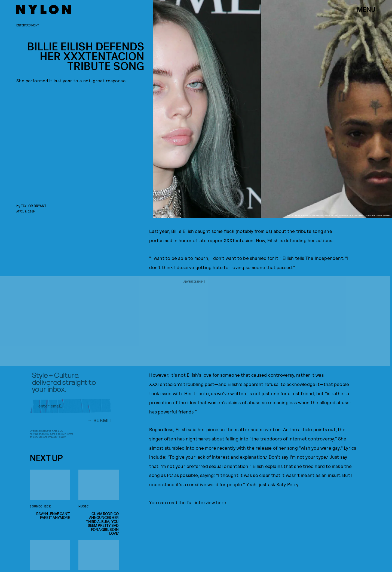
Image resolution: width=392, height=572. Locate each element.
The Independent (324, 258)
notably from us (254, 231)
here (221, 502)
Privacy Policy (57, 439)
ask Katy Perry (283, 484)
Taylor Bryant (34, 206)
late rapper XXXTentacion (226, 240)
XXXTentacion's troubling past (182, 384)
